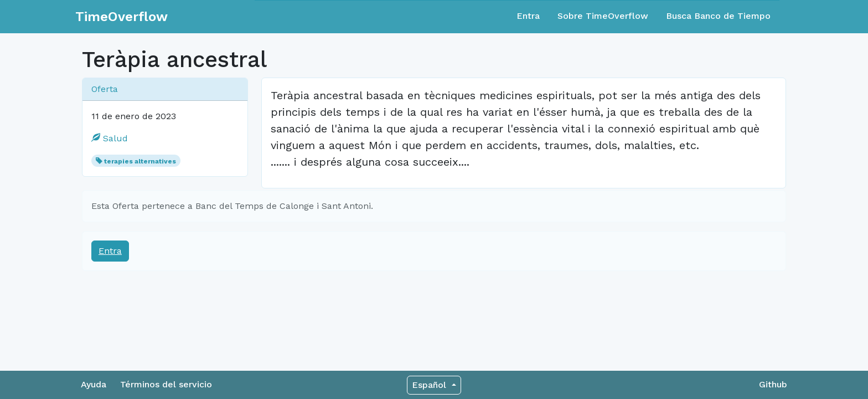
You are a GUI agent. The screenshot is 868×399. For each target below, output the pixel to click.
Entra (528, 16)
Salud (110, 138)
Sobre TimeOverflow (603, 16)
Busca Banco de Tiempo (718, 16)
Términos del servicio (166, 384)
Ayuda (94, 384)
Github (773, 384)
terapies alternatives (140, 161)
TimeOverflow (122, 17)
